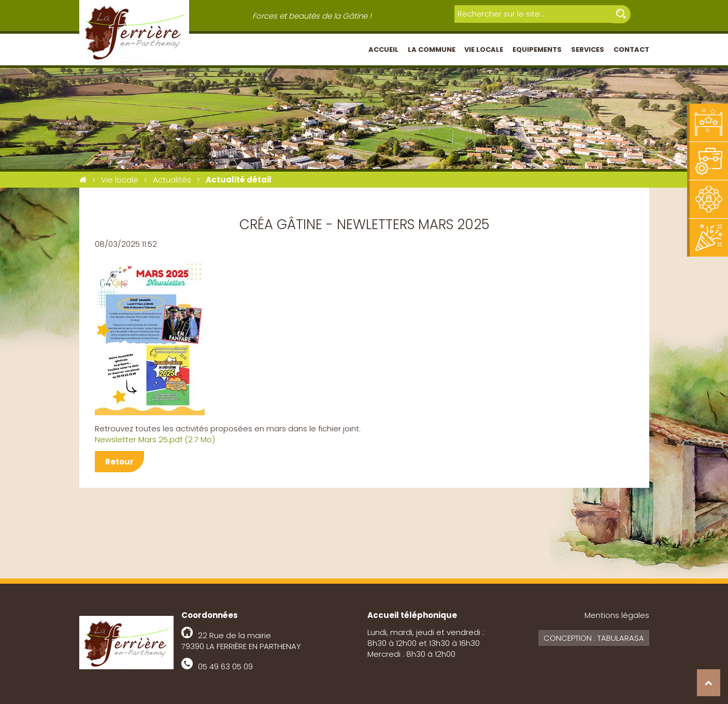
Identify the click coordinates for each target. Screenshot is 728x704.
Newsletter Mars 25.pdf (155, 439)
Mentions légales (617, 615)
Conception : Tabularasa (594, 638)
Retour (119, 462)
